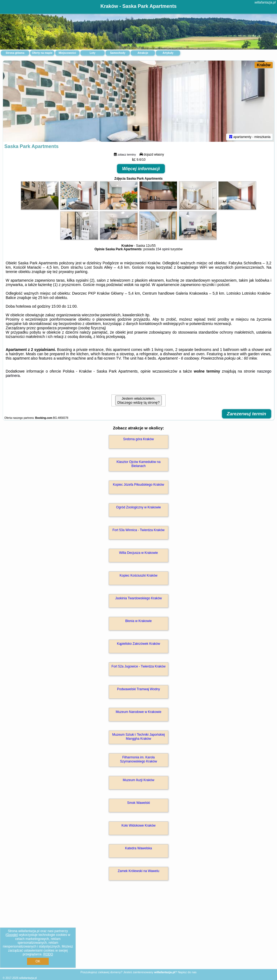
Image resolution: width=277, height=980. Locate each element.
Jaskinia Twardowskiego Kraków (139, 598)
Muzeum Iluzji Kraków (139, 780)
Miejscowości (67, 53)
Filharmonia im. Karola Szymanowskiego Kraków (139, 759)
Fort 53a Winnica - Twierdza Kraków (139, 530)
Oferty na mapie (42, 53)
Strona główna (15, 53)
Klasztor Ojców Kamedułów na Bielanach (139, 464)
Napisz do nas (187, 972)
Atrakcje (143, 53)
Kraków (264, 65)
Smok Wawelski (138, 803)
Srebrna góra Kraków (138, 439)
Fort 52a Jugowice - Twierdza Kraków (138, 666)
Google (12, 935)
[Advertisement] (138, 930)
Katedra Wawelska (138, 848)
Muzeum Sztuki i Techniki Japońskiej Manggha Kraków (139, 736)
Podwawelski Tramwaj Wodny (139, 689)
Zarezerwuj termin (247, 414)
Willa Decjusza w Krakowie (138, 553)
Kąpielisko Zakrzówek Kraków (138, 644)
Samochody (118, 53)
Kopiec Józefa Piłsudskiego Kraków (138, 485)
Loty (92, 53)
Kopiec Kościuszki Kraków (138, 575)
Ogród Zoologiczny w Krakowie (138, 507)
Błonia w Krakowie (138, 621)
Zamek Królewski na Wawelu (138, 871)
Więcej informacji (141, 169)
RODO (48, 954)
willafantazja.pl (265, 2)
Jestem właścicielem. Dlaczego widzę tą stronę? (138, 400)
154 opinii (162, 249)
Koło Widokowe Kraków (138, 826)
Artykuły (168, 53)
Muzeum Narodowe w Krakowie (139, 712)
